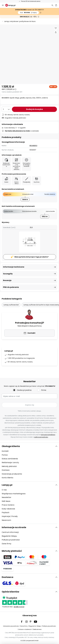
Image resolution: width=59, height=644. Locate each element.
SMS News (6, 501)
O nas (4, 490)
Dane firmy (7, 544)
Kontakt (5, 451)
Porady (15, 516)
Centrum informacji (10, 532)
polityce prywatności (41, 437)
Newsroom (6, 520)
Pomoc (5, 455)
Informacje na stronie (14, 527)
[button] (56, 28)
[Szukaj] (52, 5)
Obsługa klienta (11, 446)
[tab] (30, 462)
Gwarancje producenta (12, 474)
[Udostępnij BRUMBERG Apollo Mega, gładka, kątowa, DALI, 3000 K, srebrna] (56, 32)
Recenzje (7, 280)
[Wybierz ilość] (6, 109)
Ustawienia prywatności (11, 626)
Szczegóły (8, 274)
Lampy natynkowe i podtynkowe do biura (20, 21)
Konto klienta (7, 478)
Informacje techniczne (14, 267)
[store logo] (12, 5)
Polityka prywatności (11, 540)
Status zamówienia (10, 459)
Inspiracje (6, 516)
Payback (6, 512)
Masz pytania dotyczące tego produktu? (31, 257)
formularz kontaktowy (48, 435)
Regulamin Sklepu (9, 536)
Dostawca (7, 577)
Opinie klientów (10, 592)
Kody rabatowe (8, 509)
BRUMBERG (33, 146)
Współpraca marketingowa (14, 494)
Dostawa (6, 470)
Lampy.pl (7, 485)
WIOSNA (28, 13)
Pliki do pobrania (11, 287)
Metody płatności (9, 466)
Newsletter (7, 497)
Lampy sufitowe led (11, 305)
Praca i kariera (8, 505)
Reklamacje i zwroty (10, 462)
